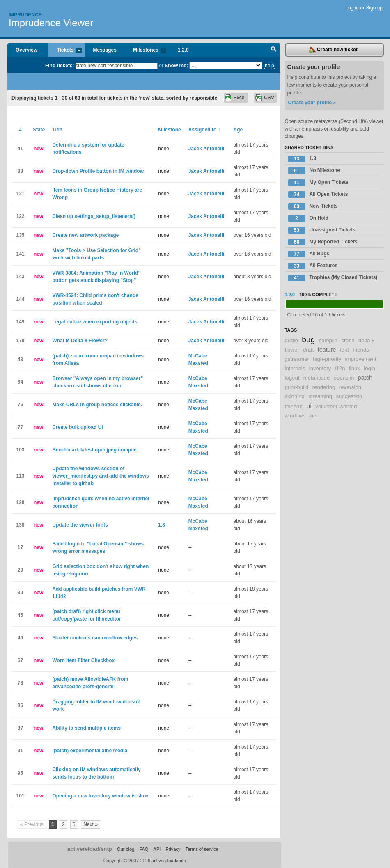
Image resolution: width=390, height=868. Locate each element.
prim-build (297, 387)
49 (20, 638)
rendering (324, 387)
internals (295, 368)
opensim (344, 378)
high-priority (327, 359)
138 (20, 525)
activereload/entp (90, 849)
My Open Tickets (318, 183)
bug (308, 340)
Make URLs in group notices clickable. (97, 405)
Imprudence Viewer (51, 23)
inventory (320, 368)
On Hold (309, 218)
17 (20, 547)
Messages (105, 50)
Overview (26, 50)
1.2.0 (183, 50)
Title (57, 130)
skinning (295, 396)
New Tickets (313, 206)
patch (365, 378)
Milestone (169, 130)
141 (20, 254)
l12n (340, 368)
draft (308, 350)
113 (20, 476)
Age (238, 130)
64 (20, 382)
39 (20, 593)
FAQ (144, 849)
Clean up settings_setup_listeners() (94, 216)
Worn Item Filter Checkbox (83, 660)
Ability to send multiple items (86, 728)
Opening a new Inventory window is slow (100, 796)
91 (20, 751)
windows (295, 416)
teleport (294, 407)
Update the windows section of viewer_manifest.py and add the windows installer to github (100, 476)
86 (20, 705)
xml (313, 416)
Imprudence (25, 15)
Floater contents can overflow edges (95, 638)
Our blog (126, 849)
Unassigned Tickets (322, 230)
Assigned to (204, 130)
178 (20, 341)
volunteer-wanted (336, 407)
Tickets (65, 51)
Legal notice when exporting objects (95, 322)
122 (20, 216)
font (344, 350)
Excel (240, 98)
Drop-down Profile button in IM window (98, 171)
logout (292, 378)
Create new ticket (333, 50)
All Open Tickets (318, 195)
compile (328, 340)
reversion (350, 387)
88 (20, 171)
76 (20, 405)
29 (20, 570)
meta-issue (317, 378)
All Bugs (309, 254)
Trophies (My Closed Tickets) (333, 278)
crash (348, 340)
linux (354, 368)
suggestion (349, 396)
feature (327, 350)
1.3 (162, 525)
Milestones (146, 51)
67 (20, 660)
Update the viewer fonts (80, 525)
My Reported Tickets (323, 242)
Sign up (374, 8)
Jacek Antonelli (206, 149)
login (369, 368)
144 (20, 299)
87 (20, 728)
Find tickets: (60, 66)
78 (20, 683)
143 (20, 277)
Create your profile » (312, 103)
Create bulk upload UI (77, 427)
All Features (313, 266)
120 (20, 502)
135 (20, 235)
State (39, 130)
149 (20, 322)
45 (20, 615)
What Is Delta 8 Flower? (80, 341)
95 (20, 773)
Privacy (173, 849)
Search (274, 50)
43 (20, 360)
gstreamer (297, 359)
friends (361, 350)
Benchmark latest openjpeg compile (94, 450)
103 (20, 450)
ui (309, 406)
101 (20, 796)
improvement (360, 359)
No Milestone (314, 171)
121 (20, 194)
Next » (91, 824)
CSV (269, 98)
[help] (270, 66)
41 (20, 149)
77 (20, 427)
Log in (352, 8)
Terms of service (202, 849)
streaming (320, 396)
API (157, 849)
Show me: (176, 66)
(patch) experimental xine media (90, 751)
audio (291, 340)
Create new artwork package (85, 235)
